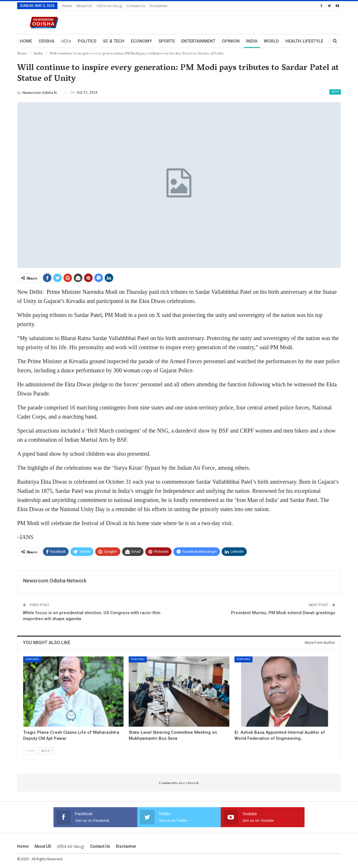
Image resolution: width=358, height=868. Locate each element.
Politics (87, 41)
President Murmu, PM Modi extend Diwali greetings (283, 613)
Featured (32, 659)
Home (67, 6)
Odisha (46, 41)
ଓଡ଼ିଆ (66, 41)
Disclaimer (159, 6)
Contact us (136, 6)
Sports (167, 41)
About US (84, 6)
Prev (31, 751)
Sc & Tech (114, 41)
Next (46, 751)
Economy (141, 41)
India (252, 41)
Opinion (231, 41)
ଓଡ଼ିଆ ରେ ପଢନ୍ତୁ (110, 6)
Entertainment (198, 41)
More (291, 41)
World (271, 41)
